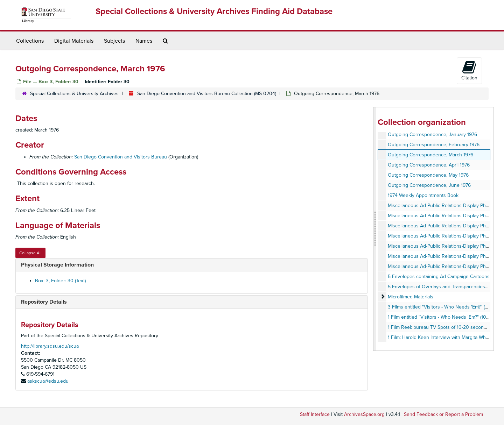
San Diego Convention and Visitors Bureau (121, 157)
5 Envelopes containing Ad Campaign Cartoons (439, 277)
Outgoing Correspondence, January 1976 (432, 134)
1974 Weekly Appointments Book (423, 195)
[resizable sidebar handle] (375, 229)
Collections (30, 41)
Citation (469, 70)
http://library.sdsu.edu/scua (50, 346)
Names (144, 41)
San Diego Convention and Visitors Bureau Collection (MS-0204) (207, 94)
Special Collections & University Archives (74, 94)
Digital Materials (74, 41)
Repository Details (44, 302)
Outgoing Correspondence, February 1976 (434, 145)
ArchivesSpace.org (364, 414)
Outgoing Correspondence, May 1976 (428, 175)
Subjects (114, 41)
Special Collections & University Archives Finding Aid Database (214, 11)
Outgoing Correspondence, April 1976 (429, 165)
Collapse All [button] (30, 253)
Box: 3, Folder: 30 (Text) (60, 281)
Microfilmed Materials (411, 297)
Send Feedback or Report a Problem (443, 414)
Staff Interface (315, 414)
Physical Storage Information (57, 265)
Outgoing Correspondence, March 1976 (430, 155)
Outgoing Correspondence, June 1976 (429, 185)
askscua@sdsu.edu (48, 381)
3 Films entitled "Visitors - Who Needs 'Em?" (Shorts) (444, 307)
